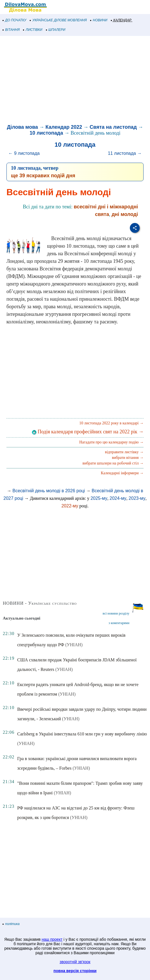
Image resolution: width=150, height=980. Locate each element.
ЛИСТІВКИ (33, 30)
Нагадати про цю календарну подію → (111, 442)
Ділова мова (23, 127)
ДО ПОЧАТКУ (15, 20)
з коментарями (119, 623)
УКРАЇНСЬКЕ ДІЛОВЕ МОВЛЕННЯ (58, 20)
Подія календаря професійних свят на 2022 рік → (88, 432)
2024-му (118, 498)
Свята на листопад (113, 127)
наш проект (52, 939)
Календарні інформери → (122, 473)
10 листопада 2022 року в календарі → (111, 423)
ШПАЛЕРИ (56, 30)
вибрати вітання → (128, 458)
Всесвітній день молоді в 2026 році (49, 491)
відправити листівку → (124, 452)
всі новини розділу (116, 613)
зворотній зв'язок (75, 962)
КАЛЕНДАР (121, 20)
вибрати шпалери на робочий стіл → (113, 463)
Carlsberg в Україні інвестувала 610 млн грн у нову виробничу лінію (82, 734)
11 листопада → (125, 153)
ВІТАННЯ (11, 30)
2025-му (99, 498)
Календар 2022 (64, 127)
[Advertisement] (75, 81)
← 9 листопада (24, 153)
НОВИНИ (99, 20)
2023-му (137, 498)
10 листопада (46, 133)
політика (11, 924)
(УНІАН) (74, 645)
